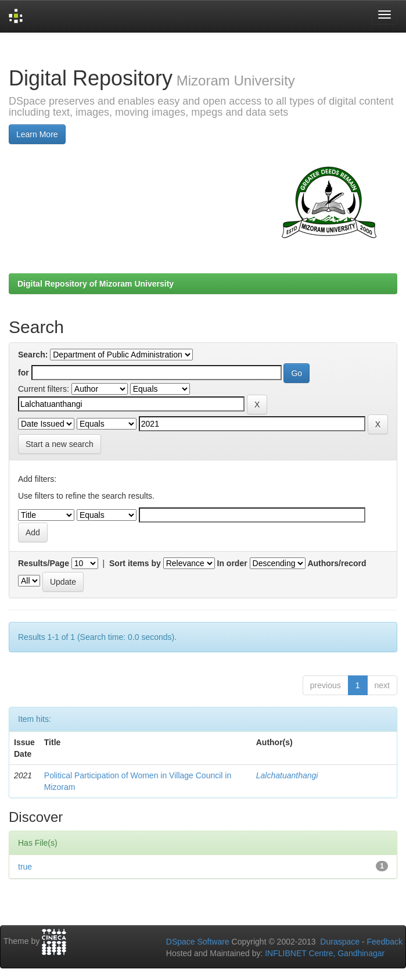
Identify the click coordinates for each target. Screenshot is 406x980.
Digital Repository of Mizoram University (96, 284)
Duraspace (340, 942)
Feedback (385, 942)
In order (232, 563)
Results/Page (44, 563)
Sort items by (135, 563)
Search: (33, 355)
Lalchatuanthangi (287, 775)
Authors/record (337, 563)
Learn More (37, 134)
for (24, 373)
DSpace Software (198, 942)
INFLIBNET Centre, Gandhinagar (324, 953)
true (25, 867)
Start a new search (60, 444)
